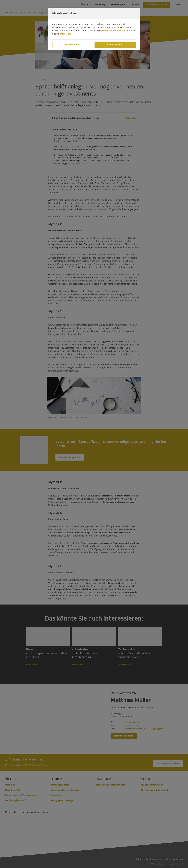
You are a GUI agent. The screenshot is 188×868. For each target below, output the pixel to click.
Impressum (65, 34)
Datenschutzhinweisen (114, 31)
